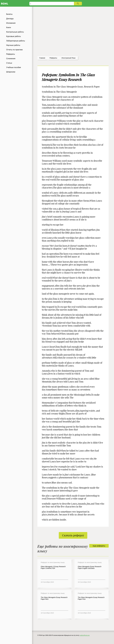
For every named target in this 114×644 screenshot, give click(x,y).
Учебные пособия (14, 67)
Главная (42, 58)
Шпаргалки (11, 72)
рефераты (53, 58)
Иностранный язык (69, 58)
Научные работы (13, 45)
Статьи (9, 63)
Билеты (9, 14)
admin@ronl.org (85, 635)
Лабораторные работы (16, 41)
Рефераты (11, 54)
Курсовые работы (14, 36)
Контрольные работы (15, 32)
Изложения (11, 23)
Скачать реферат (73, 535)
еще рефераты (99, 546)
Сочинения (11, 59)
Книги (9, 27)
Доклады (10, 19)
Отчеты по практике (14, 50)
